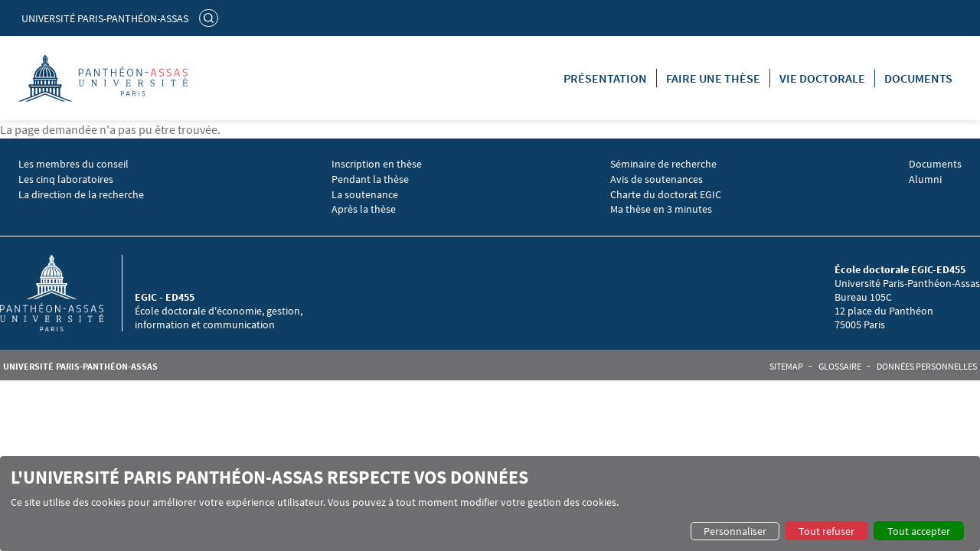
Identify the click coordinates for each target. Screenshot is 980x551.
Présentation (605, 78)
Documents (918, 78)
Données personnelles (927, 367)
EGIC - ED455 (165, 297)
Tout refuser (826, 531)
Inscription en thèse (377, 164)
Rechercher (211, 18)
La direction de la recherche (81, 195)
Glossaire (840, 367)
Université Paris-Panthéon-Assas (105, 18)
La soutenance (365, 195)
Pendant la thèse (370, 179)
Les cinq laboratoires (66, 179)
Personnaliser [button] (735, 531)
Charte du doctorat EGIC (666, 195)
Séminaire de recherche (663, 164)
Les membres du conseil (73, 164)
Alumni (925, 179)
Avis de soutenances (657, 179)
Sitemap (786, 367)
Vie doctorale (822, 78)
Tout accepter (919, 531)
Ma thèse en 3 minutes (661, 209)
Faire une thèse (713, 78)
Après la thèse (364, 209)
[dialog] (490, 504)
